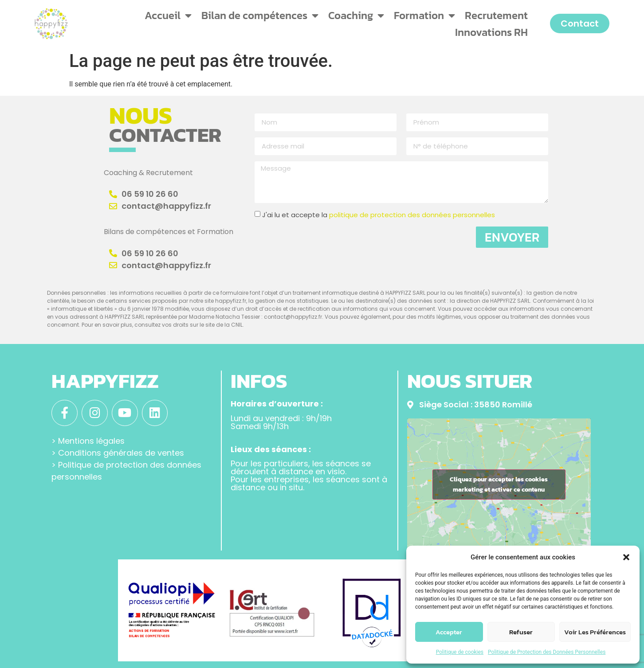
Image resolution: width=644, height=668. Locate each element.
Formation (424, 16)
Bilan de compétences (260, 16)
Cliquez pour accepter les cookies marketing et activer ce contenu (499, 484)
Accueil (168, 16)
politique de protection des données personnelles (412, 215)
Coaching (356, 16)
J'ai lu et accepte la (379, 215)
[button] (626, 557)
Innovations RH (491, 32)
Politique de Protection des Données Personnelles (547, 652)
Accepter (449, 632)
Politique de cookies (460, 652)
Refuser (521, 632)
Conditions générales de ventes (121, 452)
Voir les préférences (595, 632)
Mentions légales (91, 440)
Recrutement (496, 15)
